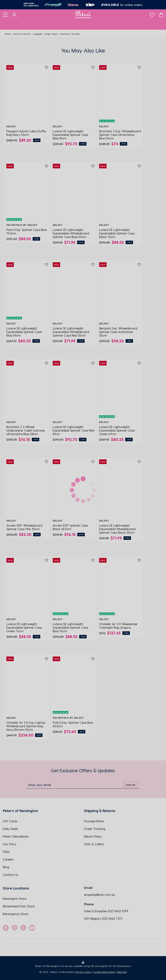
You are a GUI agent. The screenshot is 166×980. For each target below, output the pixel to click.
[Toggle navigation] (5, 15)
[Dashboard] (14, 15)
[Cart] (161, 15)
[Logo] (83, 15)
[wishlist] (152, 14)
